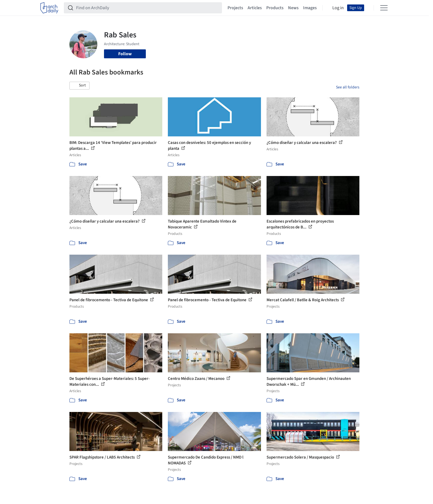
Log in (338, 8)
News (293, 8)
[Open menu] (384, 8)
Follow (125, 54)
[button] (79, 86)
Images (310, 8)
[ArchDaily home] (49, 8)
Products (275, 8)
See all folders (348, 87)
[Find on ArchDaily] (147, 8)
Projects (235, 8)
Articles (255, 8)
